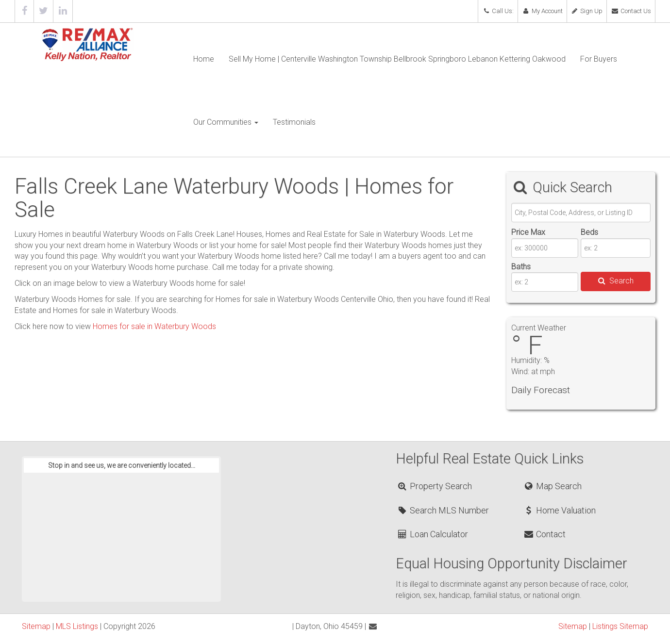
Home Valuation (559, 510)
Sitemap (36, 626)
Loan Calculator (432, 534)
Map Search (552, 486)
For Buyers (599, 59)
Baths (521, 267)
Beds (589, 232)
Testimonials (294, 122)
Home (204, 59)
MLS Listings (77, 626)
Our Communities (226, 122)
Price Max (528, 232)
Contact (544, 534)
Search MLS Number (443, 510)
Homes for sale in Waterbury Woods (154, 326)
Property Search (434, 486)
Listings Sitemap (620, 626)
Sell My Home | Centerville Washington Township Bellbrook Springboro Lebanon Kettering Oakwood (397, 59)
